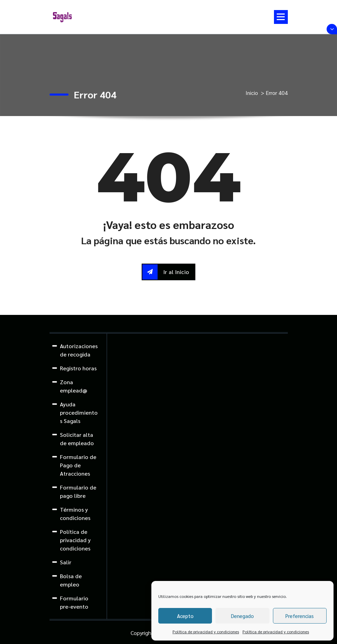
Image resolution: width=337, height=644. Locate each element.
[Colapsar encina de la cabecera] (332, 29)
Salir (66, 562)
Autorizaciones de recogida (79, 350)
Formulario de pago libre (78, 491)
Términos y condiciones (75, 514)
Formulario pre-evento (74, 602)
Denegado (242, 616)
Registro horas (78, 368)
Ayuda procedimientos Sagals (79, 412)
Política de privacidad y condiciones (206, 632)
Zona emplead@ (74, 386)
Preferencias (300, 616)
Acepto (185, 616)
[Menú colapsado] (281, 17)
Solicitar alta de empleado (77, 439)
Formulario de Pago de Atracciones (78, 465)
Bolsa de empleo (71, 580)
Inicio (252, 93)
